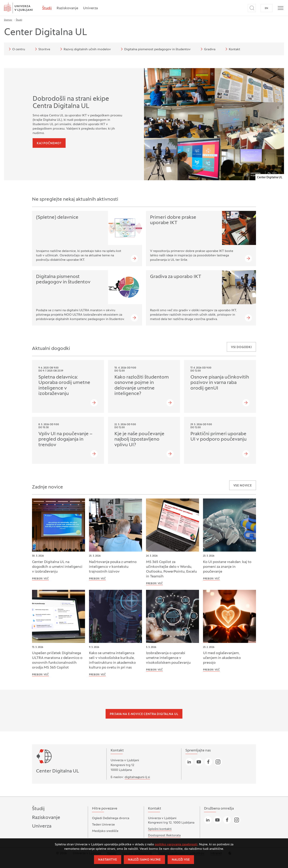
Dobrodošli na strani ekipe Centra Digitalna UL (71, 103)
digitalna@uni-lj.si (137, 777)
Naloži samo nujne (144, 860)
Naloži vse (181, 860)
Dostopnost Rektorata (164, 836)
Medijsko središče (105, 831)
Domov (8, 20)
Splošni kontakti (160, 829)
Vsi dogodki (241, 347)
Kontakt (232, 49)
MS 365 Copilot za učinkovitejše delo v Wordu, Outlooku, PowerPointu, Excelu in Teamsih (171, 569)
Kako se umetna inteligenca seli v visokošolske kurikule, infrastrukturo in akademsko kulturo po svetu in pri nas (112, 660)
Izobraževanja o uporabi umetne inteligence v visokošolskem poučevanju (168, 658)
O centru (16, 49)
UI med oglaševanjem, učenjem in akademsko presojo (222, 658)
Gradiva (207, 49)
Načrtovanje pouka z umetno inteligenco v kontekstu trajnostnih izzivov (113, 567)
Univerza (90, 8)
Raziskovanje (67, 8)
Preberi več (40, 579)
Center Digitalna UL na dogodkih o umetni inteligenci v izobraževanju (57, 567)
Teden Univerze (103, 825)
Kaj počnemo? (49, 143)
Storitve (42, 49)
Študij (47, 8)
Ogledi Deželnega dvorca (111, 818)
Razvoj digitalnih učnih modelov (85, 49)
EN (266, 8)
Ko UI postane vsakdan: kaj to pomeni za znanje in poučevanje (227, 567)
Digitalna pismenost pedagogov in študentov (155, 49)
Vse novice (243, 486)
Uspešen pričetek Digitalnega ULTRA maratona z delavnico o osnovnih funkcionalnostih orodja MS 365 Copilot (57, 660)
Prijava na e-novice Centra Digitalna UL (144, 714)
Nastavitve (107, 860)
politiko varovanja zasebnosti (176, 845)
